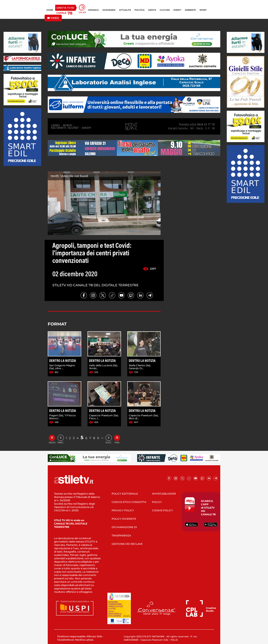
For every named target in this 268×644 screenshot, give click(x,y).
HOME (50, 10)
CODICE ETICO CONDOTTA (129, 502)
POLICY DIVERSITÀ (124, 519)
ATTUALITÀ (125, 10)
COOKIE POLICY (162, 510)
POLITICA (140, 10)
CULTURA (165, 10)
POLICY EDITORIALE (125, 494)
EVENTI (177, 10)
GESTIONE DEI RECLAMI (127, 544)
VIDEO (53, 18)
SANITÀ (152, 10)
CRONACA (93, 10)
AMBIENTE (190, 10)
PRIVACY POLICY (123, 510)
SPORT (203, 10)
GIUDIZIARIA (109, 10)
